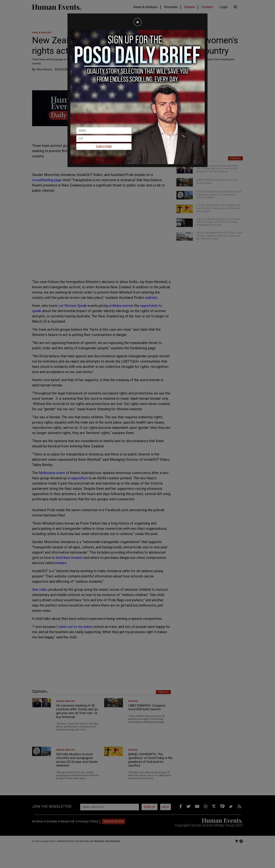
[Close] (138, 22)
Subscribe (104, 147)
